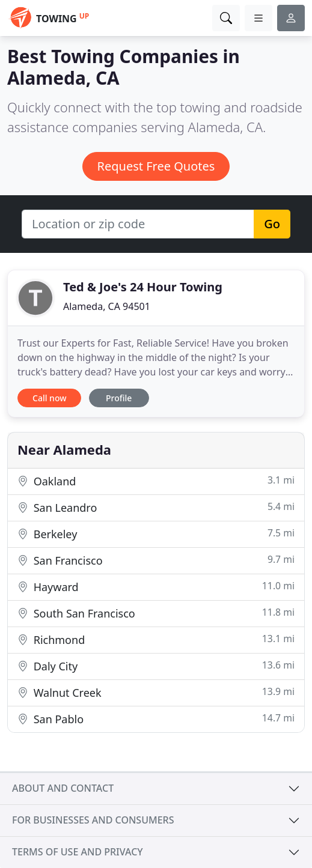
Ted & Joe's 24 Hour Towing (143, 287)
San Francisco (156, 560)
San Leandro (156, 507)
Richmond (156, 639)
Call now (49, 398)
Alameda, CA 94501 (107, 306)
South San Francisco (156, 613)
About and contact (63, 788)
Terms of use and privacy (78, 852)
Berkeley (156, 534)
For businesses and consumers (93, 820)
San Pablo (156, 719)
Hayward (156, 587)
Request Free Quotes (156, 166)
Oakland (156, 481)
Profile (119, 398)
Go (272, 224)
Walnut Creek (156, 692)
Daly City (156, 666)
